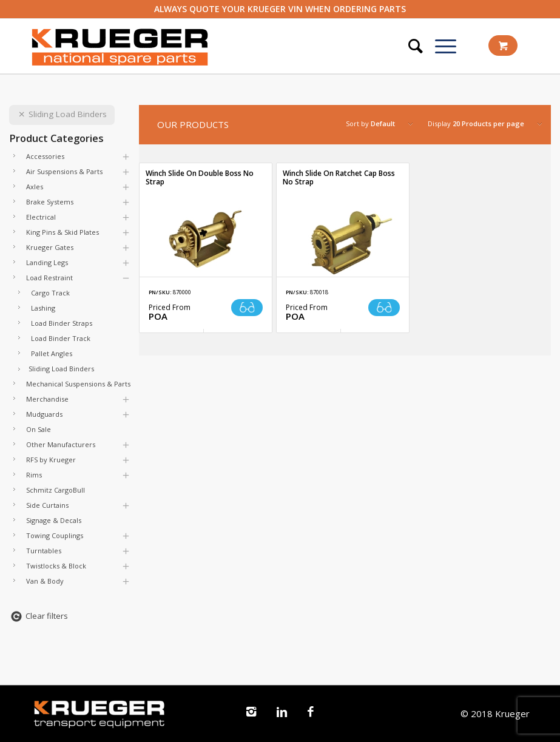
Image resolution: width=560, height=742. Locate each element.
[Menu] (440, 46)
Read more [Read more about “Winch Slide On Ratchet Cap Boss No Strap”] (384, 308)
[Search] (410, 46)
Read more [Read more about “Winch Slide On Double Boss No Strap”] (247, 308)
